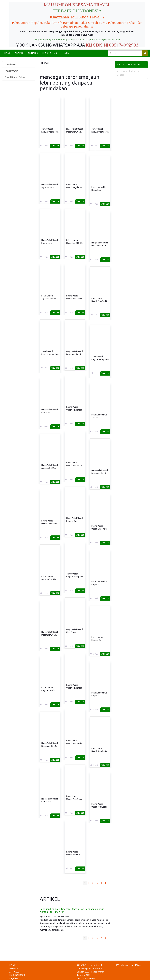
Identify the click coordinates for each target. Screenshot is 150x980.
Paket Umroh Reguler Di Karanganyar (97, 640)
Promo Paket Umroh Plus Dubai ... (74, 299)
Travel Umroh (11, 71)
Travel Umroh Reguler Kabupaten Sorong (100, 359)
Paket (55, 146)
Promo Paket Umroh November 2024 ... (74, 410)
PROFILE (19, 53)
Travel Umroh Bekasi (15, 77)
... (97, 883)
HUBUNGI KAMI (50, 53)
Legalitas (66, 53)
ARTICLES (33, 53)
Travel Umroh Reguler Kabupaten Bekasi (50, 132)
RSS (117, 965)
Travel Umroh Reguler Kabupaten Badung (100, 132)
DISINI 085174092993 (117, 45)
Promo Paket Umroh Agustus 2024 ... (73, 855)
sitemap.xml (127, 965)
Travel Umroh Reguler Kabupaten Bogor (50, 354)
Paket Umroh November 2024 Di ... (75, 243)
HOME (7, 53)
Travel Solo (10, 64)
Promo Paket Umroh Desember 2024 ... (49, 524)
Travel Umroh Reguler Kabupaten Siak (75, 577)
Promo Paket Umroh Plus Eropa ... (74, 465)
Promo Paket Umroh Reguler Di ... (74, 187)
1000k (138, 965)
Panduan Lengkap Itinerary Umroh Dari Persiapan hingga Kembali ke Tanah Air (72, 910)
